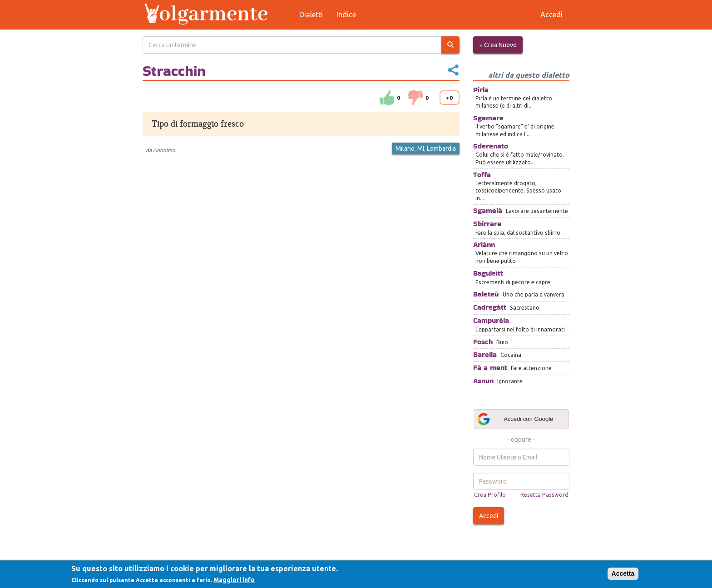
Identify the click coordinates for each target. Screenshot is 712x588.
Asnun (483, 381)
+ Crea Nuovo (498, 45)
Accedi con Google (515, 419)
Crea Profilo (490, 494)
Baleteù (486, 294)
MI (421, 148)
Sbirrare (487, 224)
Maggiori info (234, 580)
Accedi (489, 516)
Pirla (481, 90)
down (415, 98)
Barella (485, 354)
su (387, 98)
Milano (405, 148)
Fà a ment (490, 368)
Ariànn (484, 245)
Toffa (482, 175)
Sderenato (491, 146)
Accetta (623, 573)
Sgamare (488, 118)
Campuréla (491, 320)
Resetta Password (544, 494)
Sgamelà (488, 210)
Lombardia (441, 148)
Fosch (483, 342)
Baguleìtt (488, 273)
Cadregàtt (490, 307)
